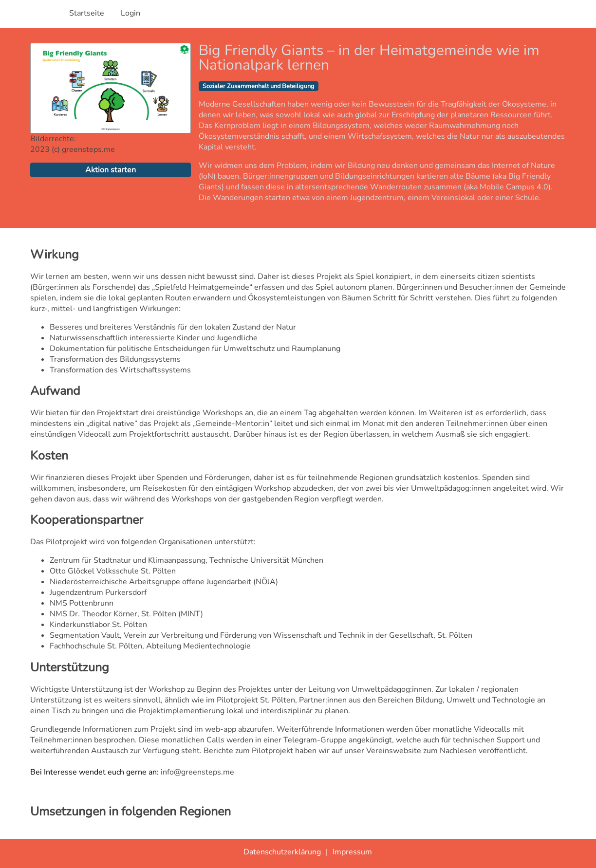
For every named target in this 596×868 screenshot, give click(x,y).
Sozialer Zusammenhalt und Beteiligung (259, 86)
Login (130, 13)
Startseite (87, 13)
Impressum (352, 852)
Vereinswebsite (394, 751)
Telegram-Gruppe (315, 740)
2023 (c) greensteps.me (73, 149)
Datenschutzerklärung (282, 852)
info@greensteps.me (197, 772)
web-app (221, 729)
